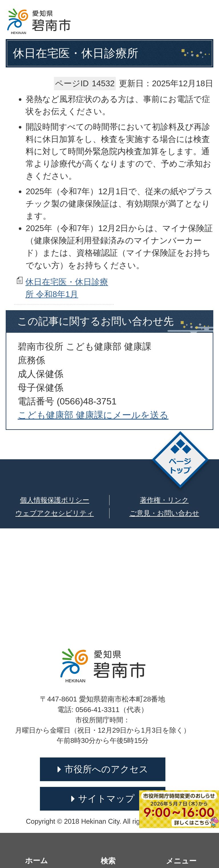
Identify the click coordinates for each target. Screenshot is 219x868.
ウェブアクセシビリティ (55, 513)
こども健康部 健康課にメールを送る (93, 415)
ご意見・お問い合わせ (164, 513)
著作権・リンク (164, 500)
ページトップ (180, 461)
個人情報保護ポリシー (55, 500)
